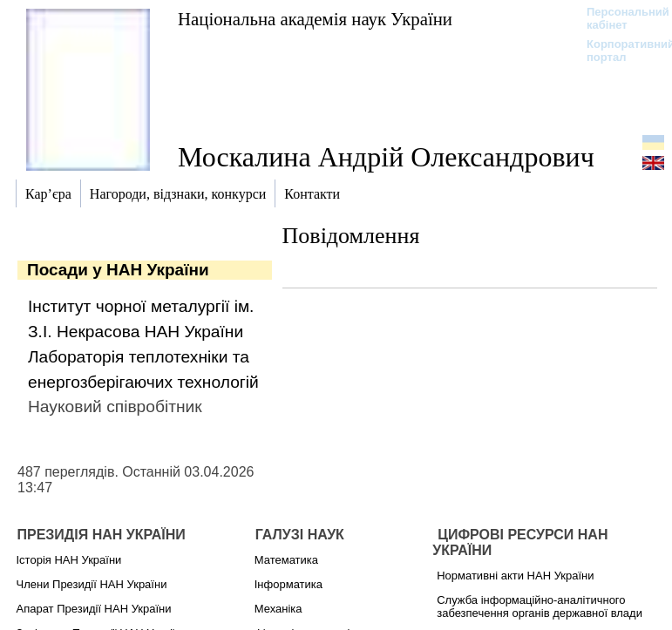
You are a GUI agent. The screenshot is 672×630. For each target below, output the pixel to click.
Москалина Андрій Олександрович (386, 157)
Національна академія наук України (315, 19)
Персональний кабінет (619, 18)
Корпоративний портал (619, 51)
